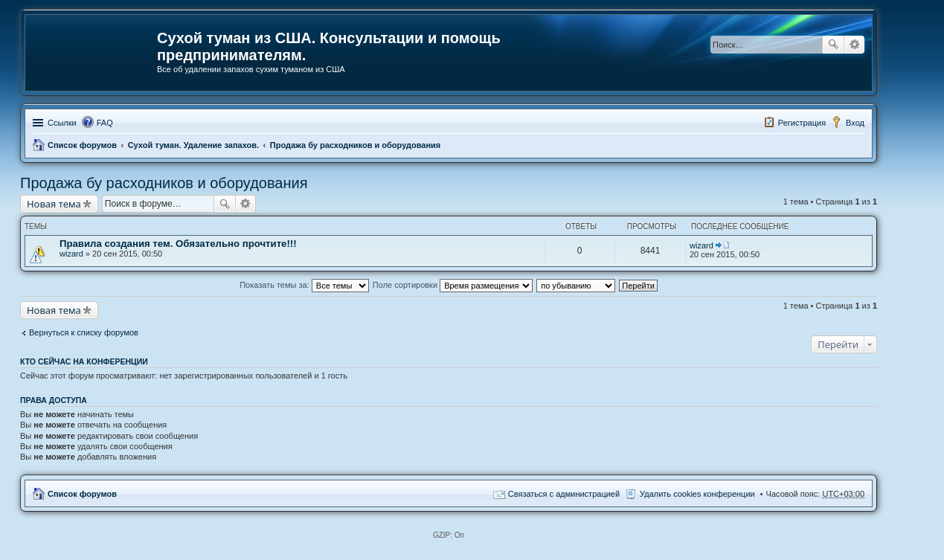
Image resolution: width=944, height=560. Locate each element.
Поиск (833, 45)
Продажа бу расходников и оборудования (355, 145)
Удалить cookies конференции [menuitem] (697, 494)
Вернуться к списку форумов (84, 332)
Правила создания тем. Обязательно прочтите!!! (178, 244)
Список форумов (82, 145)
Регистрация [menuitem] (802, 123)
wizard (71, 254)
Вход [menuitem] (855, 123)
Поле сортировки (453, 285)
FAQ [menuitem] (105, 123)
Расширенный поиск (854, 45)
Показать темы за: (304, 285)
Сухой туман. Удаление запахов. (193, 145)
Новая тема (54, 204)
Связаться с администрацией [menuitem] (564, 494)
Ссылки (62, 123)
